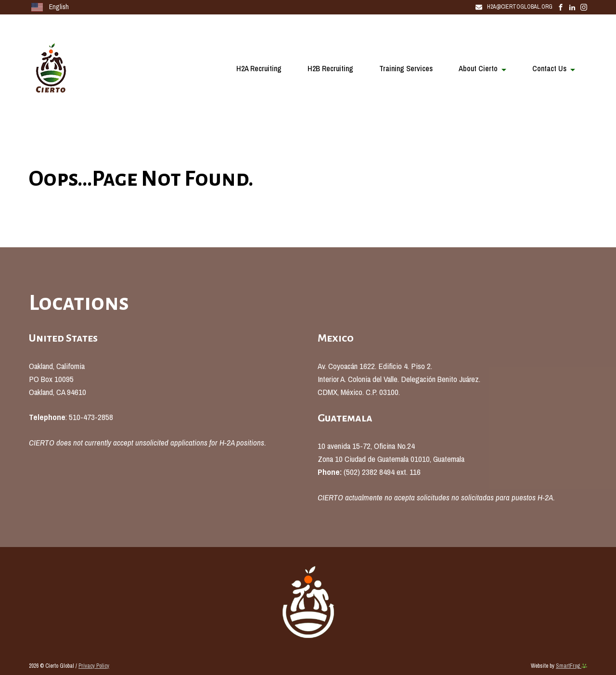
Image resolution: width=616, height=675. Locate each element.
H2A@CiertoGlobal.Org (514, 7)
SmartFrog (571, 666)
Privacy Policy (94, 666)
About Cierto (478, 68)
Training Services (406, 68)
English (50, 7)
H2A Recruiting (259, 68)
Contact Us (549, 68)
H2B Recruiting (330, 68)
